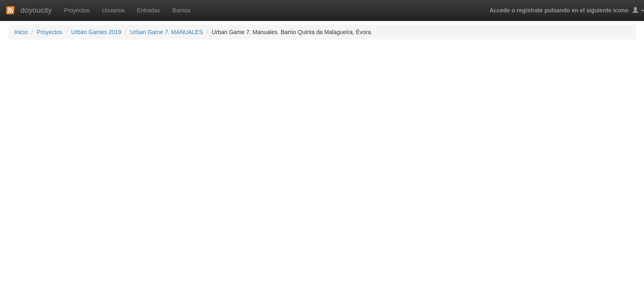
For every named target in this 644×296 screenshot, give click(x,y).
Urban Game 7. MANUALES (167, 32)
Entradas (149, 10)
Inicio (21, 32)
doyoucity (36, 10)
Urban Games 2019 (96, 32)
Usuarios (113, 10)
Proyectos (77, 10)
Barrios (182, 10)
